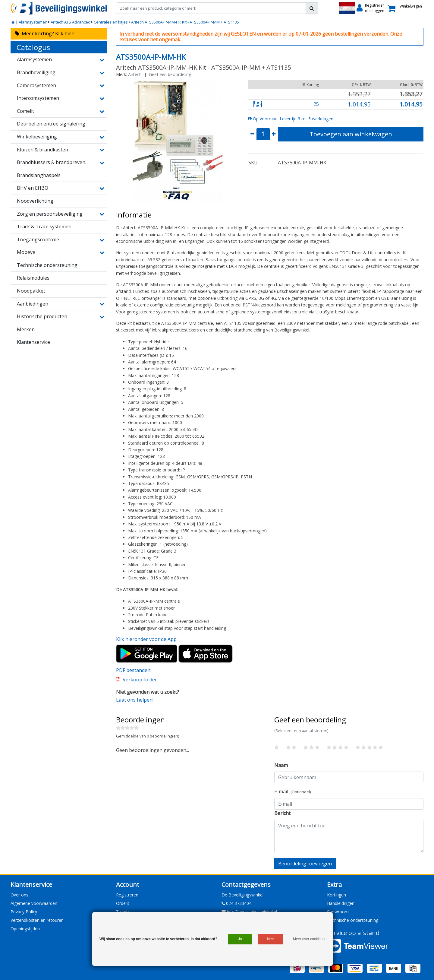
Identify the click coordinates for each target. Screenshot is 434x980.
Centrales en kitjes (111, 22)
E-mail (292, 791)
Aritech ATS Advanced (71, 22)
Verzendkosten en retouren (37, 920)
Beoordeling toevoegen (305, 864)
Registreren (127, 895)
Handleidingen (341, 903)
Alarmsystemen (33, 22)
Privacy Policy (24, 912)
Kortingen (337, 895)
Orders (123, 903)
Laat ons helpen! (135, 700)
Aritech (135, 74)
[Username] (349, 777)
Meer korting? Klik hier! (45, 33)
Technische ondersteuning (353, 920)
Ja (240, 939)
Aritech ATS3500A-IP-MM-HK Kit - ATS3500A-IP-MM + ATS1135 (185, 22)
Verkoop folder (140, 680)
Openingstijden (25, 929)
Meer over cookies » (309, 939)
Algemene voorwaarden (34, 903)
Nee (270, 939)
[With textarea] (349, 836)
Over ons (19, 895)
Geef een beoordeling (170, 74)
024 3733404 (236, 903)
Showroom (338, 912)
